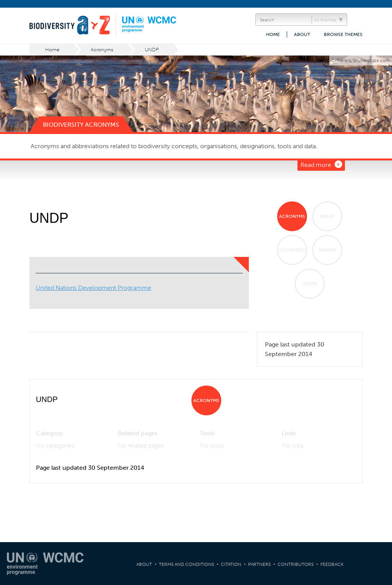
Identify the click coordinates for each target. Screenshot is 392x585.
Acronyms (102, 50)
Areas (327, 216)
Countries (292, 250)
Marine (327, 250)
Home (273, 34)
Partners (259, 564)
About (302, 34)
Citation (231, 564)
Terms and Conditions (186, 564)
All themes (325, 20)
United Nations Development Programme (93, 288)
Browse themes (343, 34)
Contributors (296, 564)
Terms (310, 284)
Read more (316, 165)
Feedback (332, 564)
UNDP (152, 50)
